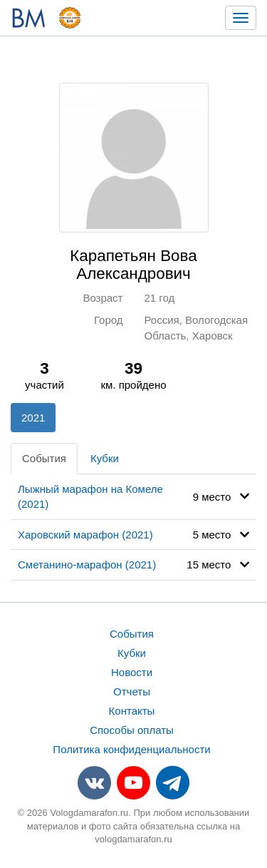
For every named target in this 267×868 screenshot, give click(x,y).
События (44, 458)
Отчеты (132, 691)
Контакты (132, 711)
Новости (132, 672)
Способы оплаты (132, 730)
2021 (33, 418)
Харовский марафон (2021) (85, 535)
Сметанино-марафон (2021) (87, 565)
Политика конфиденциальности (131, 749)
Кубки (105, 458)
